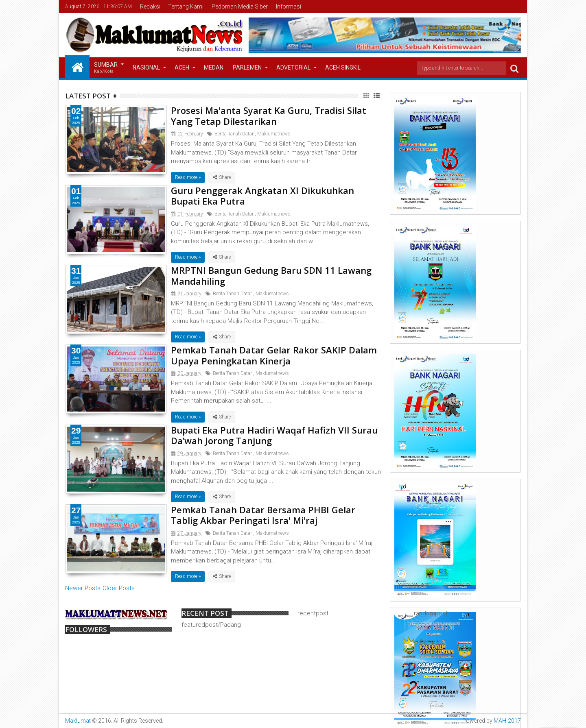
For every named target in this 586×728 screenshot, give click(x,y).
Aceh (182, 68)
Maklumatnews (274, 134)
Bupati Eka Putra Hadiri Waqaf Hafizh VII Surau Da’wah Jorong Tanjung (274, 435)
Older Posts (119, 588)
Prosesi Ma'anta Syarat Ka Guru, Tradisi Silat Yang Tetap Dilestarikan (269, 116)
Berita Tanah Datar (234, 134)
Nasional (146, 68)
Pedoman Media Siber (240, 7)
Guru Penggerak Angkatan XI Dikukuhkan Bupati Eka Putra (262, 196)
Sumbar (106, 68)
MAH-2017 (507, 721)
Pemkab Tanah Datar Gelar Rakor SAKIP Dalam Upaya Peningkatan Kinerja (274, 355)
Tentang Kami (186, 7)
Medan (214, 68)
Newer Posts (83, 588)
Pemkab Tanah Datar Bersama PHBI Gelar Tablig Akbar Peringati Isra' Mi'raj (263, 515)
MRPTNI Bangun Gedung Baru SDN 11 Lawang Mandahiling (271, 275)
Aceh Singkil (343, 68)
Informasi (289, 7)
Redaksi (150, 7)
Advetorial (293, 68)
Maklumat (78, 721)
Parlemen (247, 68)
